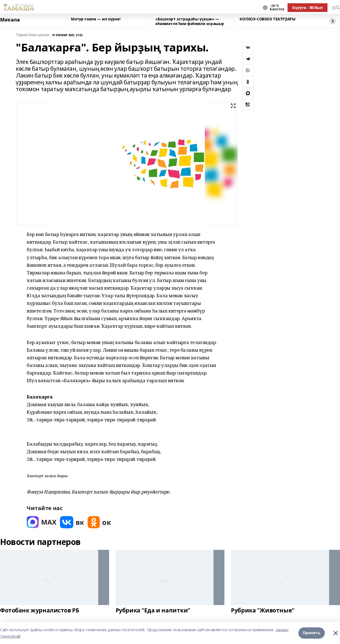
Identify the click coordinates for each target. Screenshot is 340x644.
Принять (312, 633)
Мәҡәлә (10, 20)
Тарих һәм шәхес (33, 35)
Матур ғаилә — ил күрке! (96, 19)
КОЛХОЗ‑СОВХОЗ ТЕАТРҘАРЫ (267, 19)
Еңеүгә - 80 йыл (307, 7)
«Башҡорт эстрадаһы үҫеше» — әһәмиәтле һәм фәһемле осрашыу (190, 21)
